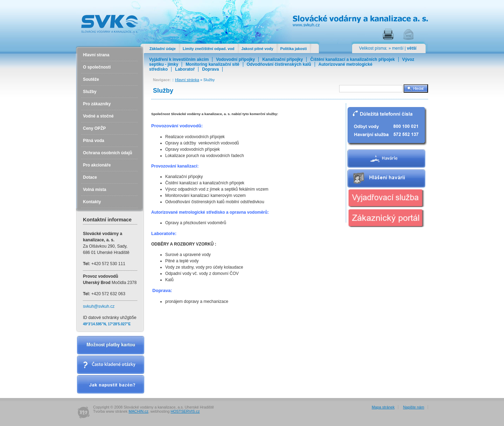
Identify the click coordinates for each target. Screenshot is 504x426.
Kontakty (92, 202)
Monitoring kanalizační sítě (212, 64)
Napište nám (414, 407)
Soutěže (91, 79)
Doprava (210, 69)
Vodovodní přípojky (235, 59)
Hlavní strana (96, 55)
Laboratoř (185, 69)
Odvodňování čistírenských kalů (279, 64)
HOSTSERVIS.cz (185, 411)
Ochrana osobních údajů (108, 153)
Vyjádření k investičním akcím (179, 59)
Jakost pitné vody (257, 49)
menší (398, 48)
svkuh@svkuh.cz (99, 306)
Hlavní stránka (187, 80)
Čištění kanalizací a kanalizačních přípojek (352, 59)
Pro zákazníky (97, 104)
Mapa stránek (383, 407)
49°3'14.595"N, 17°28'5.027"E (107, 324)
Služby (90, 92)
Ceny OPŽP (94, 128)
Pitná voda (94, 141)
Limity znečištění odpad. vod (209, 49)
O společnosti (97, 67)
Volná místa (94, 190)
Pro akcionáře (97, 165)
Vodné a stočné (98, 116)
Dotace (90, 177)
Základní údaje (163, 49)
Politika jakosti (294, 49)
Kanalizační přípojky (282, 59)
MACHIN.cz (138, 411)
